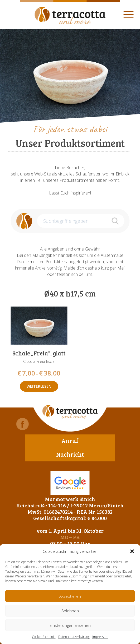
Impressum (100, 637)
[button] (132, 551)
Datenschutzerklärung (74, 637)
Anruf (70, 441)
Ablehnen (70, 611)
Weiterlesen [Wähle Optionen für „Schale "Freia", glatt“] (39, 386)
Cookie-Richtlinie (44, 637)
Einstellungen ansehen (70, 625)
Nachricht (70, 454)
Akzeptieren (70, 596)
